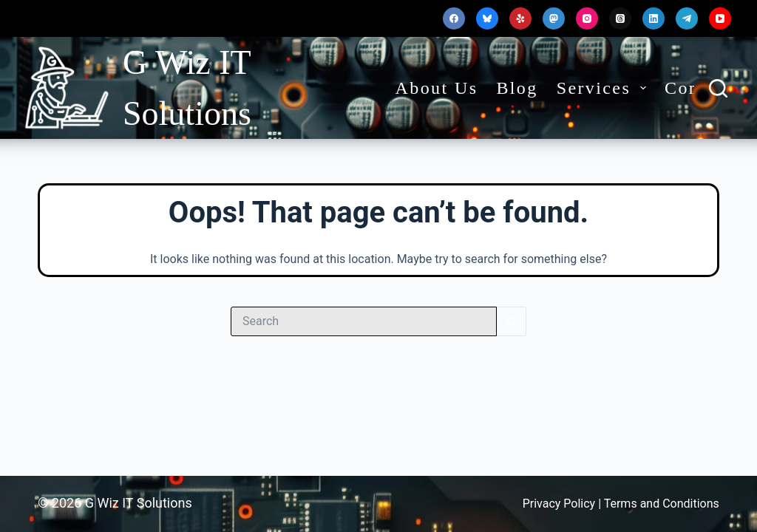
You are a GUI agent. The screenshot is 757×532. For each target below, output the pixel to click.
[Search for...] (364, 321)
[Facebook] (454, 18)
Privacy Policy (560, 504)
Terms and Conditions (662, 504)
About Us (437, 88)
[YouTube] (720, 18)
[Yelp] (520, 18)
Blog (517, 88)
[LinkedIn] (654, 18)
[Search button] (512, 321)
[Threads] (620, 18)
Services (604, 88)
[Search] (718, 88)
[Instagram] (587, 18)
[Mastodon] (554, 18)
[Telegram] (687, 18)
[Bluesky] (487, 18)
